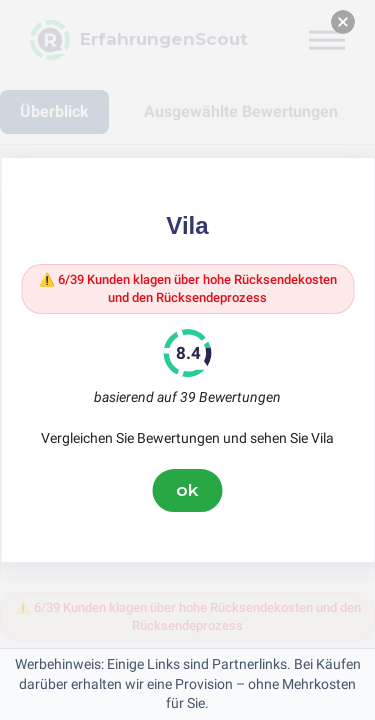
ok (188, 490)
